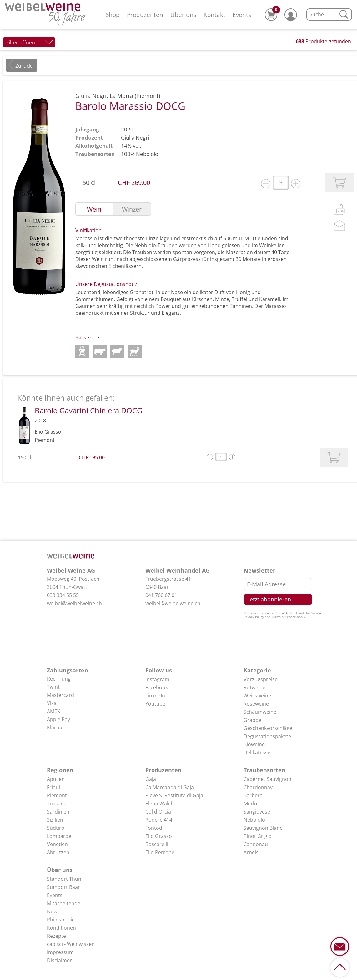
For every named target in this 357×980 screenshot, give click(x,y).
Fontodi (154, 828)
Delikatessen (259, 753)
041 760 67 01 (161, 595)
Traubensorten (264, 770)
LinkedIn (155, 696)
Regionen (60, 770)
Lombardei (60, 836)
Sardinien (58, 812)
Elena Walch (160, 804)
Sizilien (55, 820)
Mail (339, 225)
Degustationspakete (267, 736)
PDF (339, 209)
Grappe (252, 720)
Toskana (57, 804)
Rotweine (254, 687)
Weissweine (257, 696)
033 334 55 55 (63, 595)
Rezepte (56, 936)
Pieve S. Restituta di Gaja (174, 795)
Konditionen (61, 928)
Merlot (251, 804)
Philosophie (61, 920)
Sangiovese (257, 812)
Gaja (151, 779)
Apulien (56, 779)
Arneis (251, 852)
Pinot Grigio (258, 836)
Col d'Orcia (158, 812)
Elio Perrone (160, 852)
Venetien (57, 844)
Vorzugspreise (261, 679)
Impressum (60, 952)
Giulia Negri (135, 138)
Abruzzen (58, 852)
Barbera (253, 795)
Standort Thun (64, 879)
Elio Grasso (159, 836)
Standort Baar (63, 887)
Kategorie (257, 670)
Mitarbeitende (64, 903)
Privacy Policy (254, 617)
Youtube (155, 704)
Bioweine (254, 744)
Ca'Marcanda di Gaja (170, 787)
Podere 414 (159, 820)
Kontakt (214, 15)
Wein (94, 209)
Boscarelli (157, 844)
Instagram (157, 679)
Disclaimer (59, 960)
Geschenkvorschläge (268, 728)
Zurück (23, 66)
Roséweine (256, 704)
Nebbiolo (147, 154)
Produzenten (145, 15)
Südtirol (56, 828)
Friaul (53, 787)
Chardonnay (258, 787)
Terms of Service (284, 617)
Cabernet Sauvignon (267, 779)
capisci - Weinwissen (71, 944)
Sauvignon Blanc (263, 828)
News (53, 911)
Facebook (157, 687)
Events (242, 15)
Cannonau (256, 844)
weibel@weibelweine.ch (74, 603)
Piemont (57, 795)
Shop (113, 15)
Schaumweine (260, 712)
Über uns (183, 15)
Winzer (132, 209)
